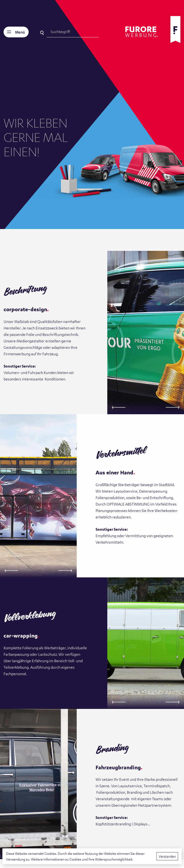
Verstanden (167, 856)
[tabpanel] (92, 115)
